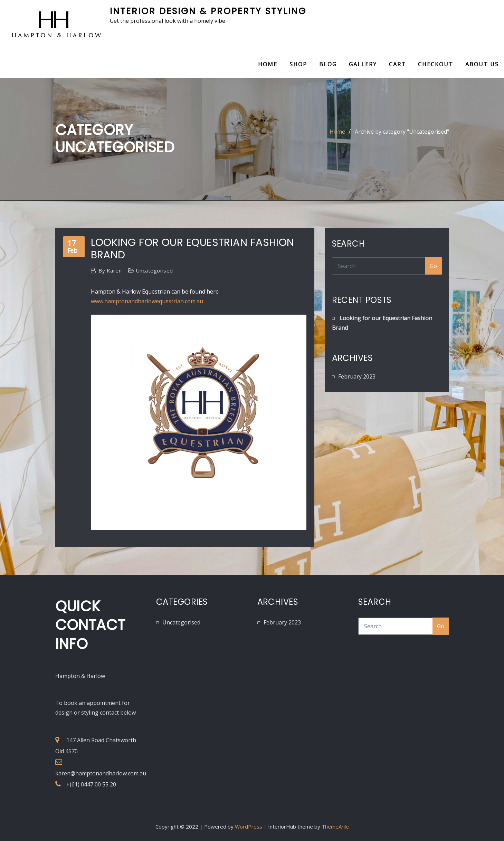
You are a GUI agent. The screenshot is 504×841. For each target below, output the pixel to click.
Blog (328, 64)
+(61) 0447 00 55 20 (91, 784)
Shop (298, 64)
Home (268, 64)
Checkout (436, 64)
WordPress (249, 826)
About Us (482, 64)
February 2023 (357, 376)
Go (434, 266)
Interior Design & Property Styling (208, 11)
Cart (397, 64)
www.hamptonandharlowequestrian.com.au (147, 301)
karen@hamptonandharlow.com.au (101, 773)
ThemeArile (335, 826)
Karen (110, 270)
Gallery (363, 64)
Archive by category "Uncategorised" (402, 132)
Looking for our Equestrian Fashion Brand (193, 249)
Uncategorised (154, 270)
